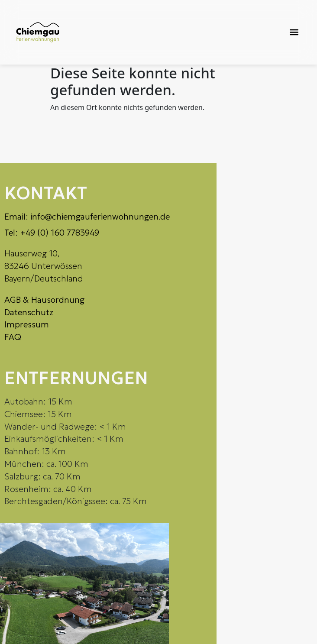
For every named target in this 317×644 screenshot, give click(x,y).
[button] (294, 32)
